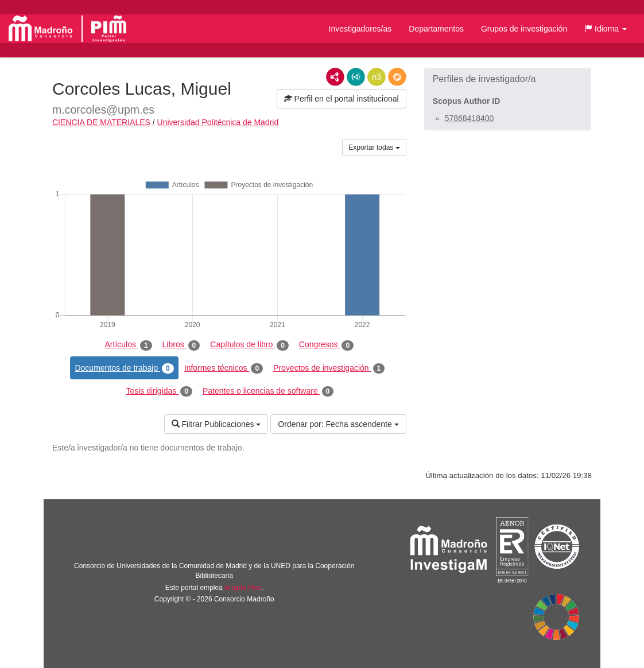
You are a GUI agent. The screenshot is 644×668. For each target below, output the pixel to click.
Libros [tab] (181, 345)
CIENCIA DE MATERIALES (101, 122)
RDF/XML (335, 77)
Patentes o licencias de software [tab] (268, 391)
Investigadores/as (360, 29)
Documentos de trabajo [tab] (124, 368)
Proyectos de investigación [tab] (329, 368)
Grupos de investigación (524, 29)
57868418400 (470, 118)
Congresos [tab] (326, 345)
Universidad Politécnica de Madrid (218, 122)
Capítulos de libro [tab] (249, 345)
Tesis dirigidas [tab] (159, 391)
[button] (606, 29)
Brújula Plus (243, 588)
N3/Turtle (377, 77)
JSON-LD (356, 77)
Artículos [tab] (129, 345)
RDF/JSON (397, 77)
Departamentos (436, 29)
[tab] (508, 79)
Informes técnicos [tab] (224, 368)
